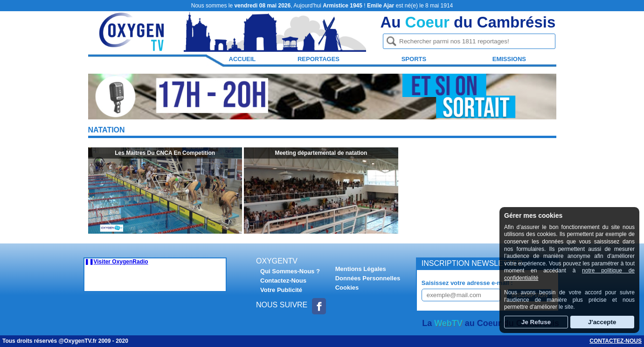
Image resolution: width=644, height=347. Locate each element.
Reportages (319, 59)
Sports (414, 59)
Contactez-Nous (283, 281)
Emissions (509, 59)
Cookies (347, 288)
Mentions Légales (361, 269)
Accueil (242, 59)
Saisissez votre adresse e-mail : (467, 283)
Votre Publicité (281, 290)
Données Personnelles (368, 278)
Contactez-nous (616, 341)
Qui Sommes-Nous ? (290, 271)
